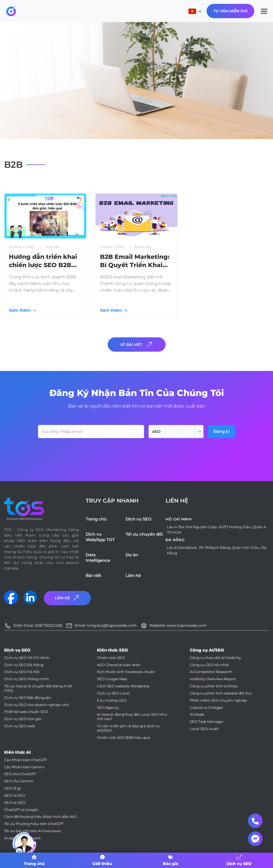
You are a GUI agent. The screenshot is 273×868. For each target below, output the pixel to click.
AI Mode (197, 714)
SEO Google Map (112, 679)
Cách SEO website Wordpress (123, 686)
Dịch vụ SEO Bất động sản (28, 698)
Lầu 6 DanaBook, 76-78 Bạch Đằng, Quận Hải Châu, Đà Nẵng (217, 550)
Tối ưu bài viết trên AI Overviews (33, 831)
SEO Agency (108, 708)
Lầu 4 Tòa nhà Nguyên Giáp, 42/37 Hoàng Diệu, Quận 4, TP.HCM (217, 530)
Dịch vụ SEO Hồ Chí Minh (27, 658)
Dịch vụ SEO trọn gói (23, 719)
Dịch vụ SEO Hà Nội (22, 672)
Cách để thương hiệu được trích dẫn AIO (40, 817)
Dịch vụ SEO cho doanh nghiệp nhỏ (36, 705)
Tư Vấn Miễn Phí (230, 11)
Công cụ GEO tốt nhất (209, 665)
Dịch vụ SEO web (20, 726)
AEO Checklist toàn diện (119, 665)
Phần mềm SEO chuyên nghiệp (218, 700)
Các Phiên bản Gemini (24, 767)
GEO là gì (13, 788)
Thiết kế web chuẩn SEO (26, 712)
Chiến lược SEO (111, 658)
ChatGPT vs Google (21, 810)
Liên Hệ (67, 598)
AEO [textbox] (156, 432)
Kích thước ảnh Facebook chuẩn (126, 672)
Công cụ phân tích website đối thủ (221, 693)
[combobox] (176, 432)
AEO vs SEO (15, 795)
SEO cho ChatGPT (20, 774)
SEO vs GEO (15, 803)
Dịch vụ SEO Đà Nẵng (24, 665)
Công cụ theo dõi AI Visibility (215, 658)
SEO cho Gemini (19, 781)
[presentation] (80, 453)
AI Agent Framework (22, 838)
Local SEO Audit (204, 729)
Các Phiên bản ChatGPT (25, 760)
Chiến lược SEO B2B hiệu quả (124, 738)
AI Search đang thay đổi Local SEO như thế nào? (132, 717)
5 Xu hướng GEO (112, 700)
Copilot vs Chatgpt (206, 708)
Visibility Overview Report (213, 679)
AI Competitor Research (211, 672)
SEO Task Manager (207, 722)
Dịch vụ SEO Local (113, 693)
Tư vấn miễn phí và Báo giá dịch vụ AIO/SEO (128, 728)
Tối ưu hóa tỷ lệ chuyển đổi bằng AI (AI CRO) (38, 688)
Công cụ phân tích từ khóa (214, 686)
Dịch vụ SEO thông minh (27, 679)
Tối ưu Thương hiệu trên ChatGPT (34, 824)
